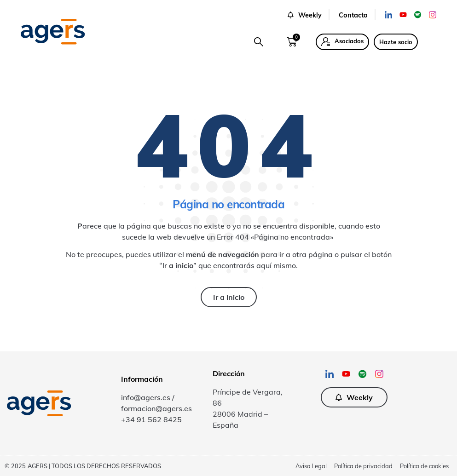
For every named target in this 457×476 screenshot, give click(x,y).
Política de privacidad (363, 466)
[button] (259, 42)
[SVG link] (53, 32)
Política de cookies (424, 466)
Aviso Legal (311, 466)
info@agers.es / (148, 397)
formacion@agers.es (156, 408)
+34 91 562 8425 (151, 419)
